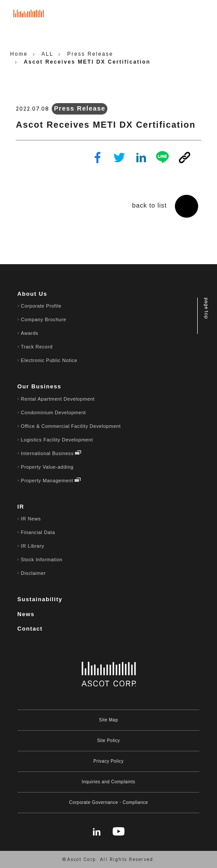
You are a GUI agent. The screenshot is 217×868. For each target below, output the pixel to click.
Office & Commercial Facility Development (71, 426)
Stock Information (42, 560)
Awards (30, 333)
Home (19, 54)
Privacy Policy (108, 761)
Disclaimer (34, 573)
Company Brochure (44, 319)
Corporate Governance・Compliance (108, 802)
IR (21, 507)
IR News (31, 519)
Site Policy (108, 741)
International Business (47, 453)
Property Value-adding (47, 467)
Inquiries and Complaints (108, 782)
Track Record (37, 347)
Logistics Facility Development (57, 440)
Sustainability (40, 599)
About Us (32, 294)
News (26, 614)
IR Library (33, 546)
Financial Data (38, 532)
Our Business (39, 386)
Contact (30, 629)
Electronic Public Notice (49, 360)
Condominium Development (53, 412)
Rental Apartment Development (58, 399)
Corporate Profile (41, 306)
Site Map (108, 720)
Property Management (47, 481)
